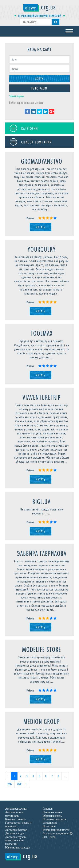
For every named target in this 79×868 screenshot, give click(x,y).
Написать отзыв (53, 812)
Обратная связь (52, 816)
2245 (10, 784)
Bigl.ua (42, 501)
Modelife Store (42, 649)
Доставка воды (14, 833)
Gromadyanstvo (42, 161)
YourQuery (42, 249)
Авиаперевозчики (16, 809)
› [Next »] (27, 784)
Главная (48, 809)
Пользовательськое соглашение (55, 821)
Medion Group (42, 721)
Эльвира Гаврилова (42, 553)
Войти (39, 78)
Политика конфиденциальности (56, 828)
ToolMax (42, 333)
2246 (19, 784)
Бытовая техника (16, 819)
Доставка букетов (16, 830)
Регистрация (39, 88)
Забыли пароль (17, 96)
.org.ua (39, 7)
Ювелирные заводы (17, 848)
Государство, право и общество (18, 825)
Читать (41, 227)
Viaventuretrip (42, 397)
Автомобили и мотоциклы (14, 814)
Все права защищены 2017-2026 (58, 835)
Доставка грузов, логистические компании (16, 841)
